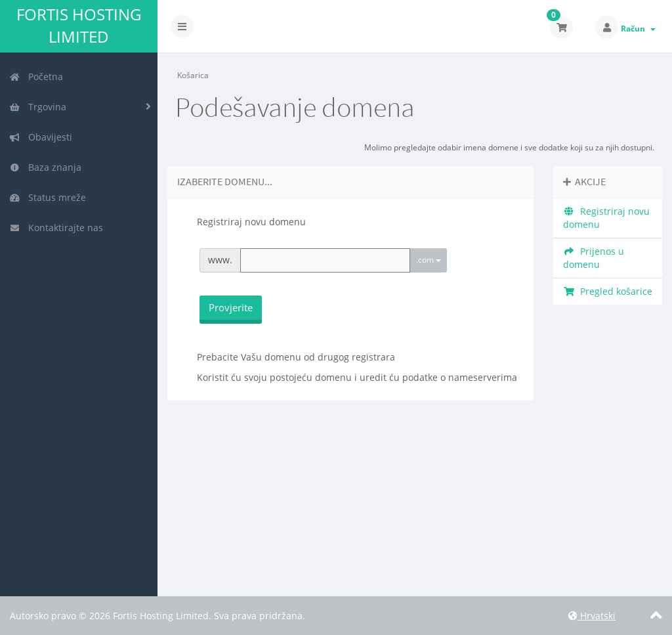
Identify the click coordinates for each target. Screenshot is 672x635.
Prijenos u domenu (594, 258)
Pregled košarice (608, 291)
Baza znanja (45, 167)
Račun (638, 29)
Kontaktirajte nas (56, 228)
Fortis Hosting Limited (79, 26)
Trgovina (38, 107)
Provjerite (231, 307)
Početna (36, 77)
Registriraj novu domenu (606, 218)
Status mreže (48, 197)
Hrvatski (592, 616)
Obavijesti (41, 137)
